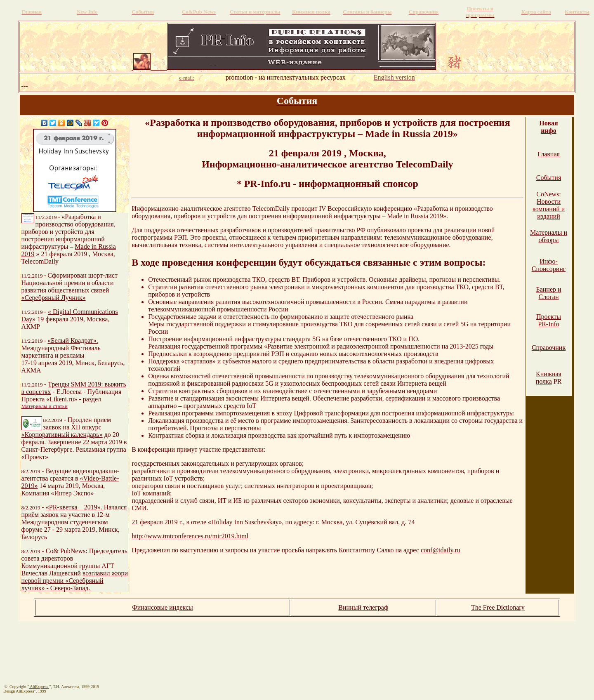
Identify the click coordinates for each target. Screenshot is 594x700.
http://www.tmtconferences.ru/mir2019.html (190, 536)
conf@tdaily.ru (441, 550)
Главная (549, 154)
